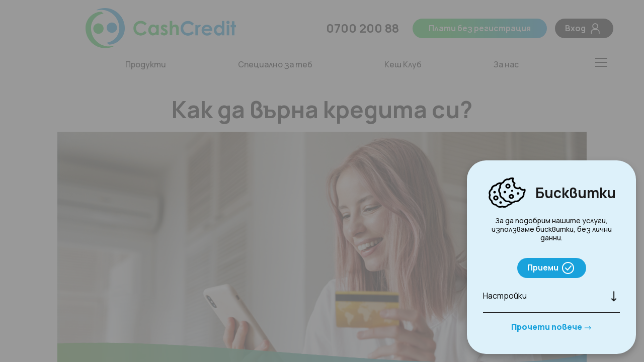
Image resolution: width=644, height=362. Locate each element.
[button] (551, 296)
